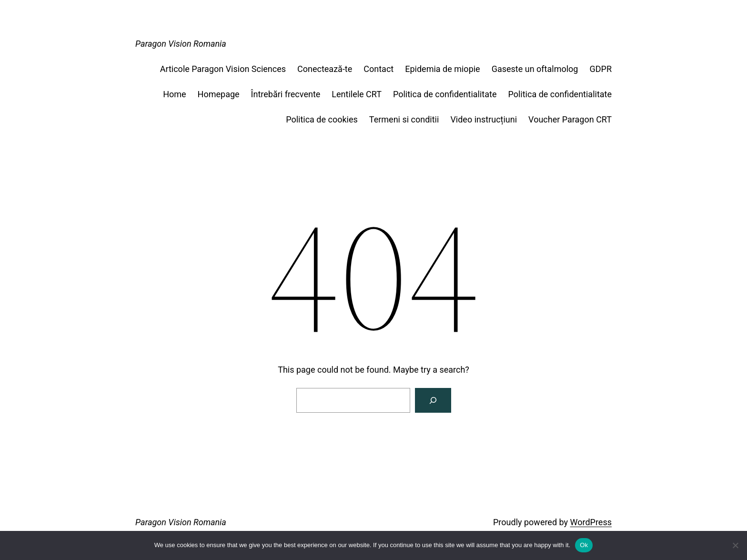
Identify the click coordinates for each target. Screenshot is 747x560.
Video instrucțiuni (484, 119)
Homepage (219, 94)
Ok (584, 545)
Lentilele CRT (357, 94)
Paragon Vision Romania (181, 44)
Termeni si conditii (404, 119)
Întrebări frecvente (286, 94)
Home (174, 94)
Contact (379, 69)
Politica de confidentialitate (445, 94)
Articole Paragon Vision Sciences (223, 69)
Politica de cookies (322, 119)
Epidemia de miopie (442, 69)
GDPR (601, 69)
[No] (735, 545)
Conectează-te (325, 69)
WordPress (591, 522)
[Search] (433, 400)
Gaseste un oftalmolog (535, 69)
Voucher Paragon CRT (570, 119)
